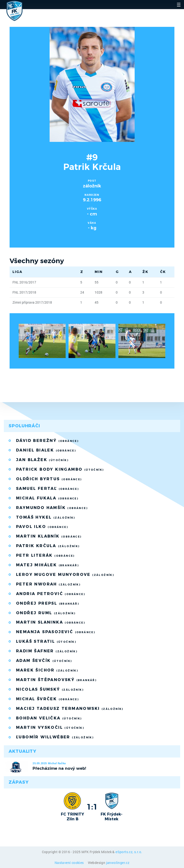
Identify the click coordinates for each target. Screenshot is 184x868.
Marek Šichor (47, 670)
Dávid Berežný (47, 441)
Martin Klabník (49, 536)
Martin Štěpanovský (56, 680)
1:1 (92, 807)
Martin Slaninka (51, 622)
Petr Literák (45, 555)
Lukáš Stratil (46, 641)
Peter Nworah (48, 584)
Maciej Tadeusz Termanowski (70, 709)
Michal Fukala (47, 498)
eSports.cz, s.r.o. (129, 852)
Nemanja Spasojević (56, 632)
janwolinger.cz (118, 863)
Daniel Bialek (46, 450)
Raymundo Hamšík (52, 508)
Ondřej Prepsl (48, 603)
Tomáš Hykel (46, 517)
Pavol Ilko (42, 527)
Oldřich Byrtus (49, 479)
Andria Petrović (51, 594)
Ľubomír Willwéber (55, 737)
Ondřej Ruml (46, 613)
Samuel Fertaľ (47, 489)
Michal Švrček (47, 699)
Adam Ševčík (44, 661)
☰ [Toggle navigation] (179, 5)
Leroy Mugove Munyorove (65, 575)
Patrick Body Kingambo (60, 469)
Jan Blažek (42, 460)
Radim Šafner (47, 651)
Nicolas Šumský (50, 689)
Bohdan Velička (49, 718)
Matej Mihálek (47, 565)
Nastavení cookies (70, 863)
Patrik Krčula (48, 546)
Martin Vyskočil (50, 727)
